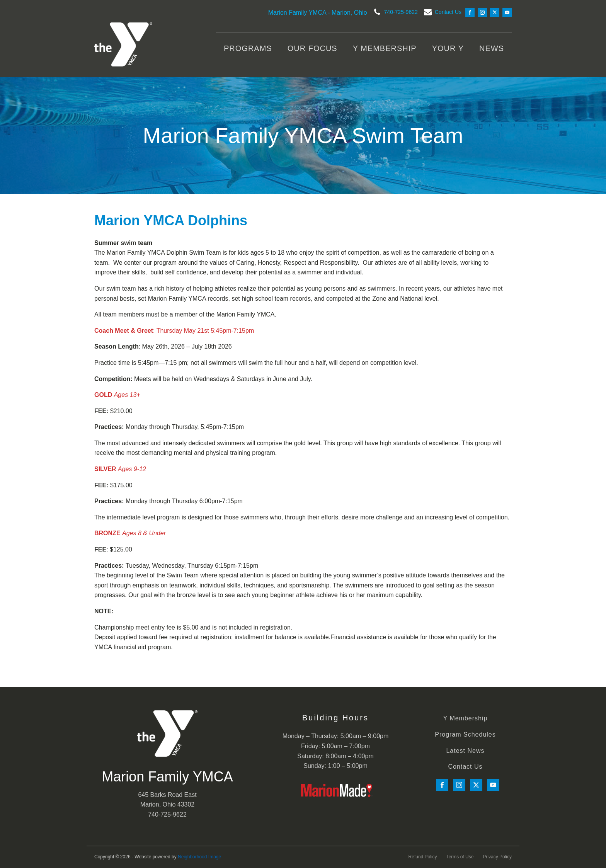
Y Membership (385, 48)
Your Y (448, 48)
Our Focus (312, 48)
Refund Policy (423, 857)
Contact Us (448, 12)
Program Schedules (465, 734)
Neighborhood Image (199, 857)
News (492, 48)
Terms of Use (460, 857)
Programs (248, 48)
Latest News (465, 751)
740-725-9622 (401, 12)
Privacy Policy (497, 857)
